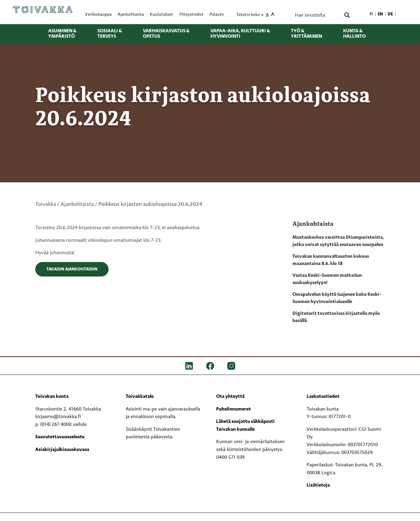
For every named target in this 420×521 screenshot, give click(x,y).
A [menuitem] (262, 15)
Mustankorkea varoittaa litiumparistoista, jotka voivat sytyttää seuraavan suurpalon (338, 241)
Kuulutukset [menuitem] (161, 15)
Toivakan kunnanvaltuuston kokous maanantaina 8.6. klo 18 (331, 260)
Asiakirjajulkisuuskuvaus (62, 450)
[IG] (231, 366)
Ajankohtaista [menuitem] (131, 15)
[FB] (210, 366)
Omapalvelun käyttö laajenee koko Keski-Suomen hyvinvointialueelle (337, 298)
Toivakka (46, 204)
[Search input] (317, 15)
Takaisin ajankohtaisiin (72, 269)
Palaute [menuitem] (217, 15)
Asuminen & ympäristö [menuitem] (62, 34)
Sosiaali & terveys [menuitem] (110, 34)
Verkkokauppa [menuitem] (98, 15)
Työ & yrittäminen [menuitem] (306, 34)
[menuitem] (371, 15)
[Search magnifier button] (347, 15)
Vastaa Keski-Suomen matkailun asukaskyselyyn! (327, 279)
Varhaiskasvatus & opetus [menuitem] (166, 34)
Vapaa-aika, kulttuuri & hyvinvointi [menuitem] (240, 34)
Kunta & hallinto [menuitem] (354, 34)
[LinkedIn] (189, 366)
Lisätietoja (318, 485)
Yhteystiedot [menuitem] (191, 15)
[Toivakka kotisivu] (43, 10)
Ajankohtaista (77, 204)
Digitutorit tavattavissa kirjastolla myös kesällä (336, 317)
